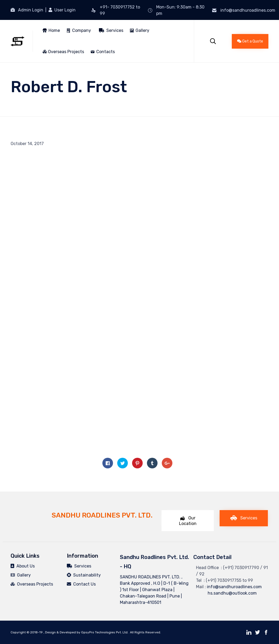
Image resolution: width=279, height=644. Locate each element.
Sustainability (84, 575)
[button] (250, 41)
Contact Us (81, 584)
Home (54, 30)
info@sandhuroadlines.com (248, 10)
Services (111, 30)
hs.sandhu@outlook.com (226, 593)
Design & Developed (60, 632)
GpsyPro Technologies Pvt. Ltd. (105, 632)
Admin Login (31, 10)
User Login (64, 10)
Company (82, 30)
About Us (23, 566)
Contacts (106, 52)
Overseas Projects (63, 52)
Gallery (142, 30)
